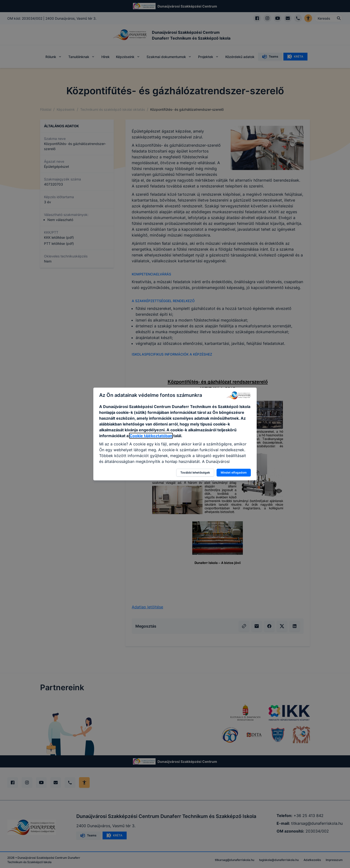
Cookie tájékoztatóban (151, 436)
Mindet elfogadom (234, 472)
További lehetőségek (195, 472)
